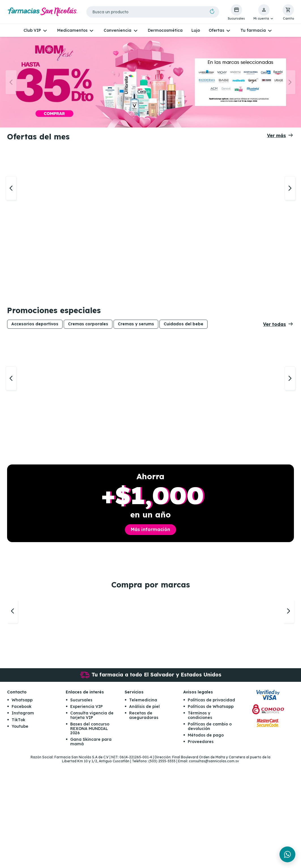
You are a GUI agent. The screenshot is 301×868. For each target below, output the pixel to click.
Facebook (22, 811)
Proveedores (201, 846)
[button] (264, 12)
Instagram (23, 818)
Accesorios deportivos (35, 359)
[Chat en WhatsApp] (287, 854)
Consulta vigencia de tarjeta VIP (92, 820)
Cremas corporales (88, 359)
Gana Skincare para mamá (91, 846)
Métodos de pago (206, 840)
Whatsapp (22, 805)
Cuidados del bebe (183, 359)
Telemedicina (143, 805)
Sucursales (81, 805)
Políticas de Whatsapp (211, 811)
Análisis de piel (144, 811)
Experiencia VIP (87, 811)
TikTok (18, 824)
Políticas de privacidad (211, 805)
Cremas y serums (136, 359)
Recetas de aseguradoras (144, 820)
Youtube (20, 831)
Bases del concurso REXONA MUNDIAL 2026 (90, 833)
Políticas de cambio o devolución (210, 831)
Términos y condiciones (200, 820)
